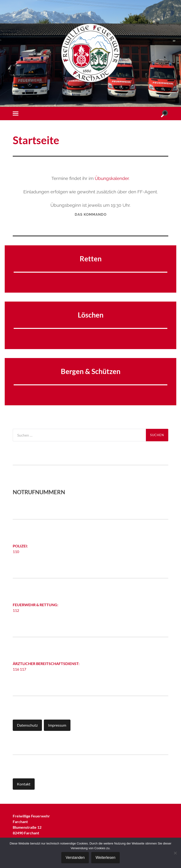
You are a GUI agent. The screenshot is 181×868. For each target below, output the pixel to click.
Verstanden (75, 858)
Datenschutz (27, 725)
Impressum (57, 725)
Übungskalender (112, 178)
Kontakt (24, 784)
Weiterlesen (105, 858)
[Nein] (175, 853)
